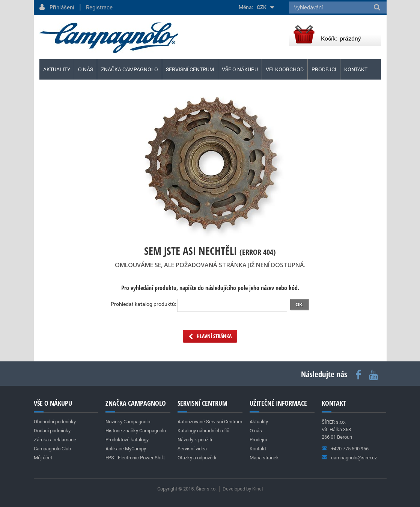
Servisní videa (192, 449)
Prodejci (324, 69)
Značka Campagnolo (129, 69)
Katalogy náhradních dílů (203, 431)
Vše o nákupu (240, 69)
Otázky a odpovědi (197, 458)
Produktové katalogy (127, 440)
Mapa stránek (264, 458)
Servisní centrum (190, 69)
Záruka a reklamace (55, 440)
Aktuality (57, 69)
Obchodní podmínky (55, 422)
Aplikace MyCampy (126, 449)
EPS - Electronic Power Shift (135, 458)
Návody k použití (195, 440)
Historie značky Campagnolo (136, 431)
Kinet (258, 489)
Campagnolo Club (52, 449)
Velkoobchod (285, 69)
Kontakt (356, 69)
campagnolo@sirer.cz (354, 458)
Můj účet (43, 458)
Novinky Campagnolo (128, 422)
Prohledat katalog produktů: (143, 304)
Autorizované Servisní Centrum (210, 422)
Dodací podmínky (52, 431)
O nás (86, 69)
